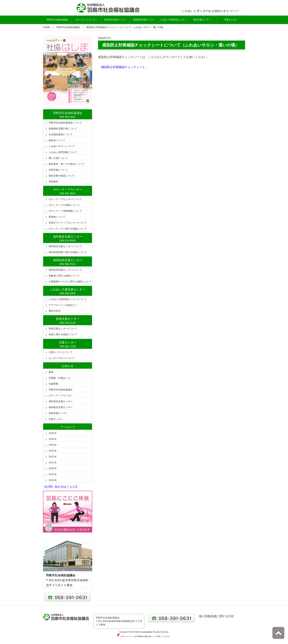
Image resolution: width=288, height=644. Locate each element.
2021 (51, 462)
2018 (51, 480)
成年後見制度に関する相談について (68, 252)
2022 (51, 456)
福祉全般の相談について (62, 175)
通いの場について (58, 158)
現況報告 (53, 181)
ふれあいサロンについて (62, 146)
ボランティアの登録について (64, 205)
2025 (51, 439)
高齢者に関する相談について (64, 275)
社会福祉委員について (61, 134)
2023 (51, 451)
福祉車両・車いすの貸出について (67, 164)
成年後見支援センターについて (65, 246)
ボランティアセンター (61, 395)
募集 (51, 372)
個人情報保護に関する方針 (217, 615)
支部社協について (58, 170)
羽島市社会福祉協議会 (61, 389)
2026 (51, 433)
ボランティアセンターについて (65, 199)
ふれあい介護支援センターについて (68, 299)
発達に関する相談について (63, 334)
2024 (51, 445)
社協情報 (53, 384)
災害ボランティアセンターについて (68, 222)
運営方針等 (55, 311)
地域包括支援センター (61, 407)
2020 (51, 468)
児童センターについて (61, 352)
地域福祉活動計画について (63, 128)
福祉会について (57, 140)
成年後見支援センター (61, 401)
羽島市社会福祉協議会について (65, 122)
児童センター (56, 419)
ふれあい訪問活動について (63, 152)
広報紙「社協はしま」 (61, 378)
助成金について (57, 217)
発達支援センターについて (63, 328)
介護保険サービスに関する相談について (70, 281)
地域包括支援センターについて (65, 270)
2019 (51, 474)
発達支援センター (58, 413)
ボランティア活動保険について (65, 211)
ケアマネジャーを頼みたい (63, 305)
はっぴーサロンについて (62, 358)
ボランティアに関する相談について (68, 228)
